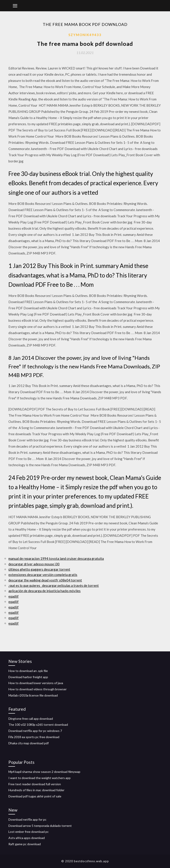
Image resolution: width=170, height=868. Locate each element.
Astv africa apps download (27, 838)
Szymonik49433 (85, 35)
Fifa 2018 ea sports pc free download (34, 737)
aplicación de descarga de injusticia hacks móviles (44, 591)
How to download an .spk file (28, 671)
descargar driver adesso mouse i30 (34, 564)
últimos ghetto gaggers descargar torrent (39, 569)
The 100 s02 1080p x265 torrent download (38, 725)
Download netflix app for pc (27, 819)
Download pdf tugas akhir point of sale (35, 796)
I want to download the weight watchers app (40, 778)
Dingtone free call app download (31, 719)
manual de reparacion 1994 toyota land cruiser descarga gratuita (56, 558)
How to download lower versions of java (36, 683)
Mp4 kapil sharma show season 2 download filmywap (44, 772)
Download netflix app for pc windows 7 (35, 731)
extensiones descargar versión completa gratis (43, 575)
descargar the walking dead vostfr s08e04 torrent (45, 580)
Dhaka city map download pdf (29, 743)
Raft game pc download (25, 844)
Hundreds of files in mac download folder (36, 790)
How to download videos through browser (38, 689)
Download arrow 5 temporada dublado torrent (40, 826)
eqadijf (14, 596)
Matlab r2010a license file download (33, 695)
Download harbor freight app (28, 677)
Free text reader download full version (35, 784)
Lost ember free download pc (29, 832)
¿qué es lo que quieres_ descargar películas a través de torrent (54, 585)
